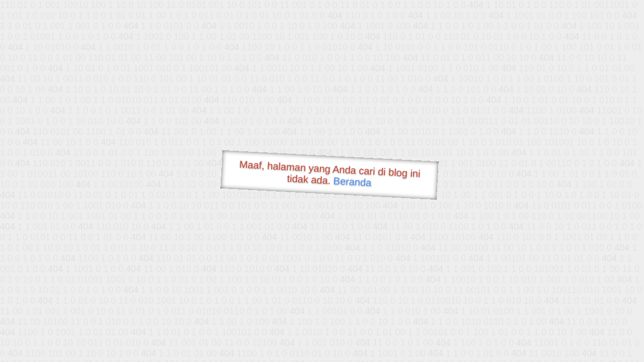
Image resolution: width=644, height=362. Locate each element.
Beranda (352, 182)
